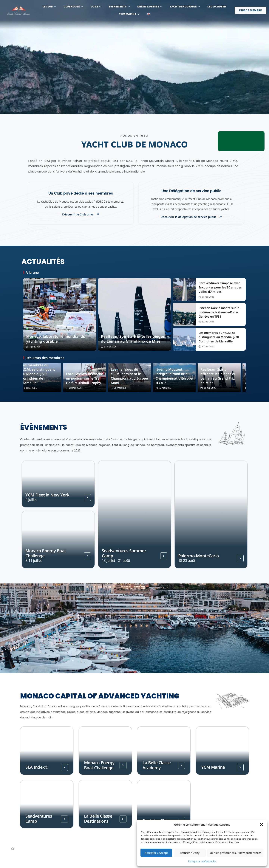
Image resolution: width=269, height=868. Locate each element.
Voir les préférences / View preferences (235, 853)
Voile (96, 7)
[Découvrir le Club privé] (98, 214)
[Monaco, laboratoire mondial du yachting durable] (60, 314)
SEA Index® (37, 767)
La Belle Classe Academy (157, 765)
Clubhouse (73, 7)
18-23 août (187, 560)
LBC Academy (217, 7)
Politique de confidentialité (202, 861)
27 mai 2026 (168, 388)
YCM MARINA (129, 14)
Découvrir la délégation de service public (188, 217)
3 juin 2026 (33, 347)
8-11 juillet (34, 560)
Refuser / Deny (190, 853)
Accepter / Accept (156, 853)
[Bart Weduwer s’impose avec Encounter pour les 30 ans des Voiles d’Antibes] (184, 289)
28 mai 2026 (79, 388)
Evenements (119, 7)
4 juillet (31, 500)
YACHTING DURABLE (185, 7)
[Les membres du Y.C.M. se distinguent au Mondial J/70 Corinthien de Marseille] (184, 339)
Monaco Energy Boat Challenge (46, 553)
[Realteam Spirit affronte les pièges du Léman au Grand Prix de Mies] (134, 314)
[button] (262, 824)
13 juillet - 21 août (116, 560)
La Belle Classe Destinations (98, 819)
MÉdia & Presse (150, 7)
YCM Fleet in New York (47, 495)
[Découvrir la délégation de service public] (221, 217)
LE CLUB (49, 7)
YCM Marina (213, 767)
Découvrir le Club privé (78, 214)
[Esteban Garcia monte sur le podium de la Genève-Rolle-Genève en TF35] (184, 314)
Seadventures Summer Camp (124, 553)
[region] (134, 57)
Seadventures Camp (39, 819)
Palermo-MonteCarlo (199, 556)
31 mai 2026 (109, 347)
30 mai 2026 (206, 322)
